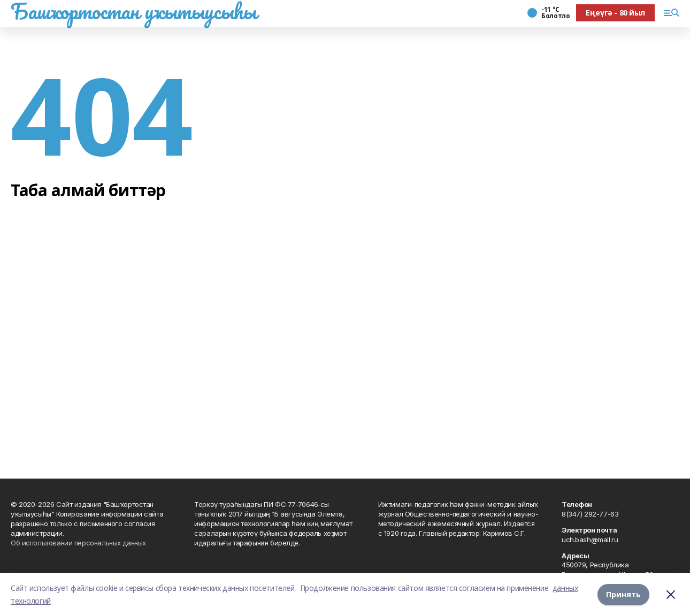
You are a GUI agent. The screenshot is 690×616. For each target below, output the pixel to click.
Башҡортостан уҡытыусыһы (133, 11)
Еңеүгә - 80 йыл (615, 13)
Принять (623, 594)
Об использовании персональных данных (78, 543)
